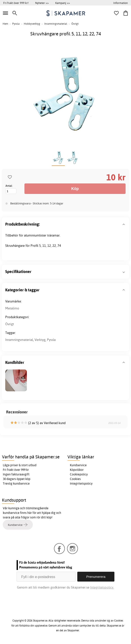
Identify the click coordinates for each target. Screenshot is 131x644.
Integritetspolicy (81, 483)
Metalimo (12, 308)
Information (121, 3)
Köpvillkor (77, 470)
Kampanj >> (63, 3)
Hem (5, 24)
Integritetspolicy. (102, 587)
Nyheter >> (42, 3)
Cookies (75, 479)
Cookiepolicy (79, 474)
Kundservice (78, 465)
